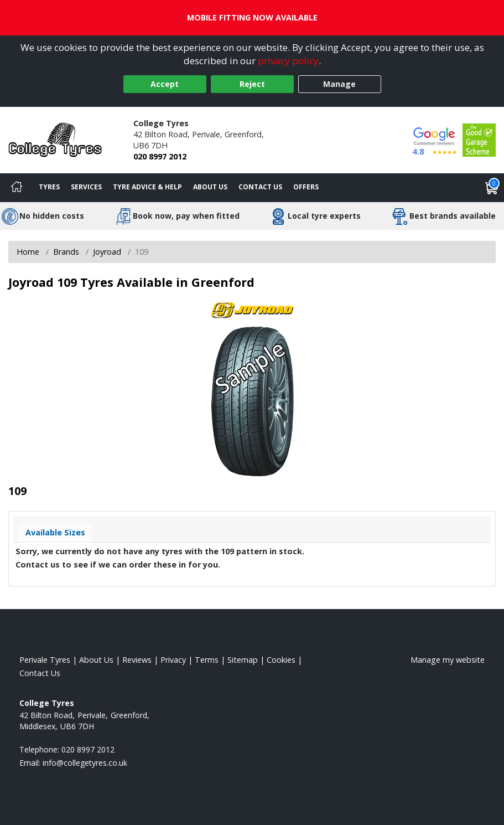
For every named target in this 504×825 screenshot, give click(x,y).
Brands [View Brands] (66, 252)
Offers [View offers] (306, 187)
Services (86, 187)
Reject (252, 84)
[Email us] (85, 763)
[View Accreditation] (479, 139)
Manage (339, 84)
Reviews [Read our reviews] (137, 660)
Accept (165, 84)
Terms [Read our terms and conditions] (207, 660)
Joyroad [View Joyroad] (107, 252)
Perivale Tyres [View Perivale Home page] (45, 660)
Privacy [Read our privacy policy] (173, 660)
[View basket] (492, 188)
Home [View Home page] (28, 252)
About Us (210, 187)
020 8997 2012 (160, 156)
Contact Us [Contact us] (260, 187)
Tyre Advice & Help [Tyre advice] (147, 187)
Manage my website (448, 660)
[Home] (17, 188)
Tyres (49, 187)
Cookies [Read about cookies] (281, 660)
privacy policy (288, 61)
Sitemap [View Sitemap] (243, 660)
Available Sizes (55, 532)
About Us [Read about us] (96, 660)
